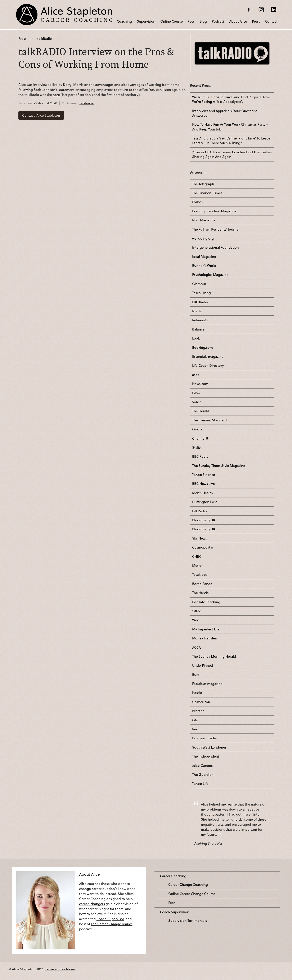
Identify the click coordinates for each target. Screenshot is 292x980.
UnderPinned (203, 665)
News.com (200, 384)
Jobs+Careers (202, 766)
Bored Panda (202, 584)
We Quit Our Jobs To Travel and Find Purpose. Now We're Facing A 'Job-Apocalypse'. (231, 99)
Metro (197, 566)
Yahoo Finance (204, 475)
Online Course (172, 21)
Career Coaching (173, 876)
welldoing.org (203, 238)
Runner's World (204, 266)
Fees (191, 21)
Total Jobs (200, 575)
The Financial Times (207, 193)
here (56, 95)
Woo (196, 620)
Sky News (199, 538)
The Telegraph (203, 184)
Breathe (198, 711)
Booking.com (203, 347)
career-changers (92, 904)
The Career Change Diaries (112, 924)
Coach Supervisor (110, 919)
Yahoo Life (200, 784)
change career (90, 889)
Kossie (197, 693)
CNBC (197, 556)
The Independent (206, 756)
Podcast (218, 21)
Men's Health (203, 493)
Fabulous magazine (207, 684)
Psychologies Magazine (210, 275)
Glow (196, 393)
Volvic (197, 402)
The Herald (201, 411)
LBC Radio (200, 302)
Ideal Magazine (204, 257)
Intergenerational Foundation (215, 247)
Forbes (197, 202)
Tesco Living (201, 293)
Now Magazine (204, 220)
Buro (196, 675)
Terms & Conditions (60, 969)
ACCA (196, 647)
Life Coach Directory (208, 365)
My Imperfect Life (206, 629)
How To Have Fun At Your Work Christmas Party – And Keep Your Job (230, 127)
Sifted (197, 611)
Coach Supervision (175, 912)
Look (196, 338)
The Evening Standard (209, 420)
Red (195, 729)
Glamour (199, 284)
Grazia (197, 429)
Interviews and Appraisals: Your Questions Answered (225, 113)
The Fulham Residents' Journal (216, 229)
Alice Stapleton (41, 115)
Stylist (197, 447)
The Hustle (200, 593)
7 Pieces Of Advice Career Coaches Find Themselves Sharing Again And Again (232, 154)
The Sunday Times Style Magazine (219, 466)
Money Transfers (205, 638)
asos (196, 375)
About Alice (238, 21)
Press (256, 21)
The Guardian (203, 775)
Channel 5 (200, 438)
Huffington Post (205, 502)
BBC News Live (203, 484)
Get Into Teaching (206, 602)
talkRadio (45, 38)
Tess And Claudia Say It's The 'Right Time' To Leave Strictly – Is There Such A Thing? (231, 141)
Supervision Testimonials (188, 921)
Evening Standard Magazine (214, 211)
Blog (203, 21)
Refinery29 (200, 320)
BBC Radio (200, 456)
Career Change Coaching (188, 884)
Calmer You (201, 702)
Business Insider (205, 738)
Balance (198, 329)
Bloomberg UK (204, 520)
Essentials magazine (208, 356)
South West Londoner (209, 747)
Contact (271, 21)
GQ (195, 720)
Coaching (124, 21)
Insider (197, 311)
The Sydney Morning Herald (214, 656)
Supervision (146, 21)
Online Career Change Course (192, 894)
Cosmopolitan (203, 547)
